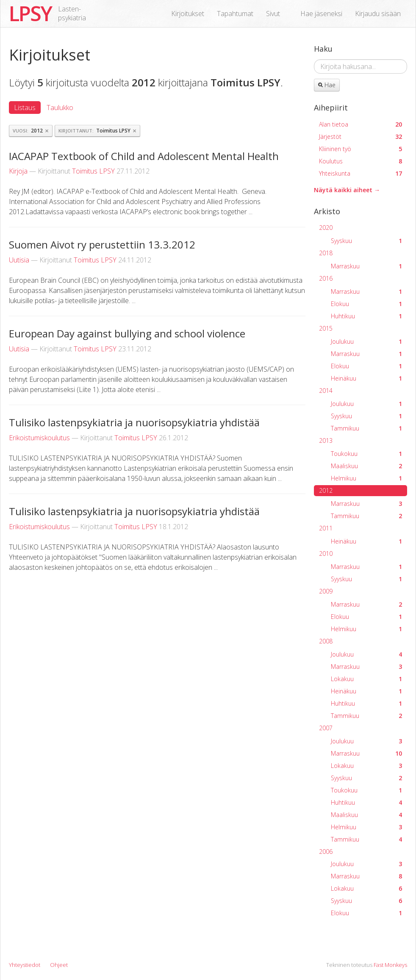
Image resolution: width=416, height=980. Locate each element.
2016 (326, 278)
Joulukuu (366, 341)
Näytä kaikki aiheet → (347, 190)
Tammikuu (366, 428)
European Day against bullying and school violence (127, 333)
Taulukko (60, 108)
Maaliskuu (366, 466)
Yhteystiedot (25, 965)
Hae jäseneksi (321, 14)
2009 (326, 591)
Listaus (25, 108)
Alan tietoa (361, 124)
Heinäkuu (366, 378)
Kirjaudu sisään (378, 14)
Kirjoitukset (188, 14)
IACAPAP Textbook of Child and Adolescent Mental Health (144, 156)
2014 (326, 391)
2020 (326, 228)
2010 (326, 553)
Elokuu (366, 304)
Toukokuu (366, 454)
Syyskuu (366, 241)
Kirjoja (18, 171)
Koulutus (361, 161)
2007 (326, 728)
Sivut (273, 14)
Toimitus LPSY (93, 171)
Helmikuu (366, 478)
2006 (326, 852)
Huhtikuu (366, 316)
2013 (326, 440)
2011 (326, 528)
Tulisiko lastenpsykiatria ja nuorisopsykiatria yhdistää (134, 422)
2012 (326, 490)
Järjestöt (361, 137)
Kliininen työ (361, 149)
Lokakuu (366, 679)
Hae (327, 85)
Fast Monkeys (390, 965)
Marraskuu (366, 266)
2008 (326, 641)
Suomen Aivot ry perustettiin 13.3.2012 (102, 244)
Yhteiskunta (361, 173)
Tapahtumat (235, 14)
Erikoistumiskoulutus (39, 438)
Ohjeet (59, 965)
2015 (326, 328)
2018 (326, 253)
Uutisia (19, 260)
